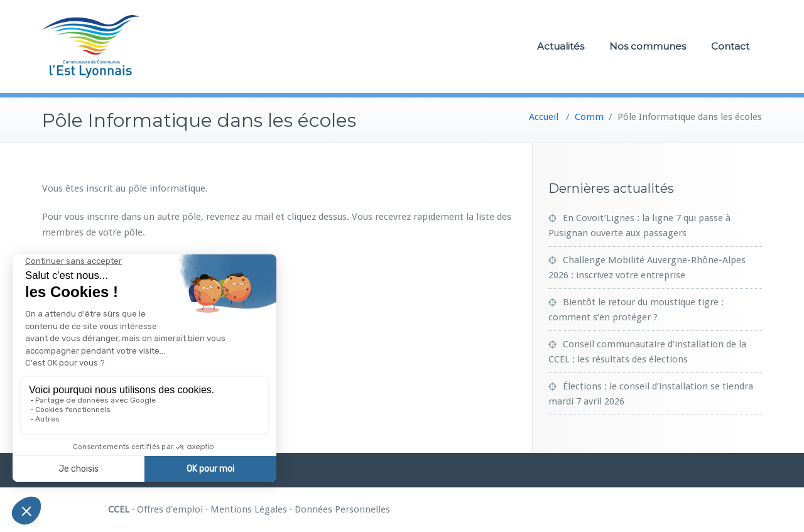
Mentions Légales (249, 509)
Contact (730, 46)
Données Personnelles (342, 509)
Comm (589, 117)
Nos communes (648, 46)
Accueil (544, 117)
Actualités (561, 46)
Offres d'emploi (170, 509)
